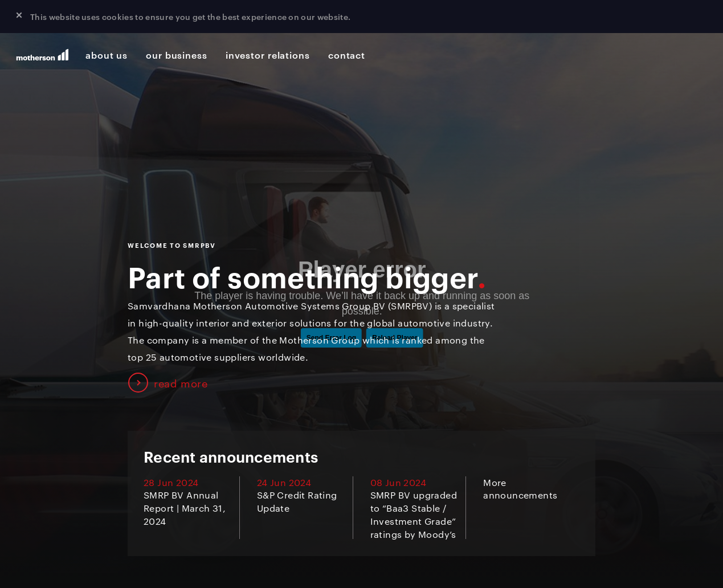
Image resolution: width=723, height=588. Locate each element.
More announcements (520, 489)
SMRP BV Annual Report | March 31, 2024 (185, 508)
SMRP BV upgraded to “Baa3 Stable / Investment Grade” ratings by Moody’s (414, 514)
